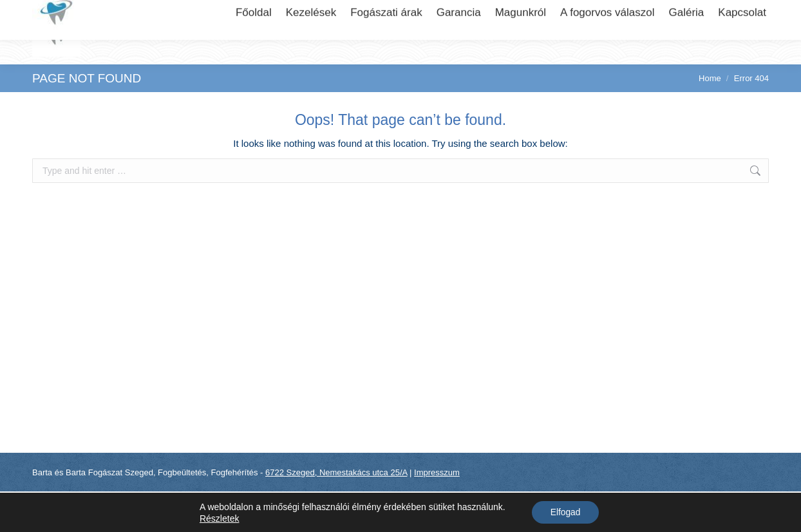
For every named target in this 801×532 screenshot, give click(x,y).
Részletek (218, 518)
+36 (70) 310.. (695, 12)
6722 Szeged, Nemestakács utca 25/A (119, 12)
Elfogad (565, 512)
